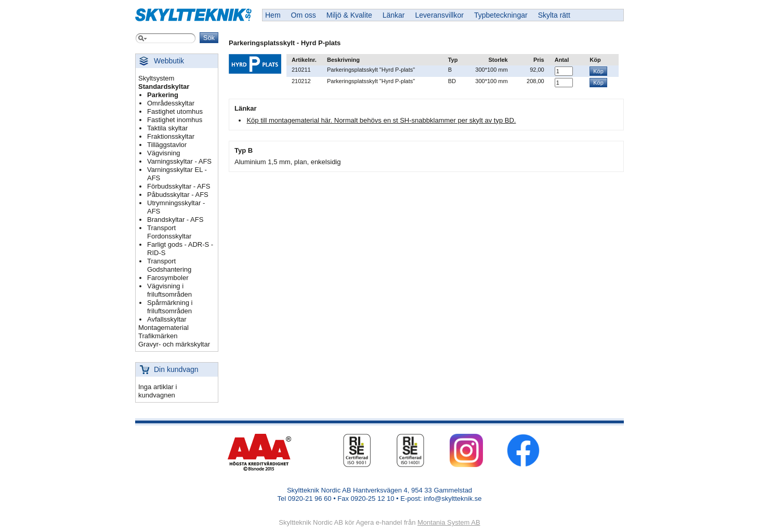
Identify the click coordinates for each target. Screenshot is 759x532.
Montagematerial (163, 328)
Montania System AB (449, 522)
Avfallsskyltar (167, 319)
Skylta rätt (554, 15)
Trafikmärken (158, 336)
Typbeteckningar (501, 15)
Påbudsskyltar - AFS (178, 195)
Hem (273, 15)
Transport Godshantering (169, 265)
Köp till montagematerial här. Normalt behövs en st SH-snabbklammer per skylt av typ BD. (381, 120)
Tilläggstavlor (167, 145)
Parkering (163, 95)
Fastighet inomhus (175, 120)
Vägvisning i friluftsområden (169, 290)
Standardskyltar (164, 87)
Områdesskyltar (171, 103)
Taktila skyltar (167, 128)
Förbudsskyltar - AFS (179, 186)
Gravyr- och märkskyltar (174, 344)
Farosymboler (168, 278)
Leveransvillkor (440, 15)
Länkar (394, 15)
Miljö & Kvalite (349, 15)
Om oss (304, 15)
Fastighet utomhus (175, 111)
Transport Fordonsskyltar (169, 232)
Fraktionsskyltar (171, 136)
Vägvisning (164, 153)
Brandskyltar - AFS (175, 220)
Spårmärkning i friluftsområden (170, 307)
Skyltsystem (156, 78)
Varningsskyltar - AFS (179, 161)
